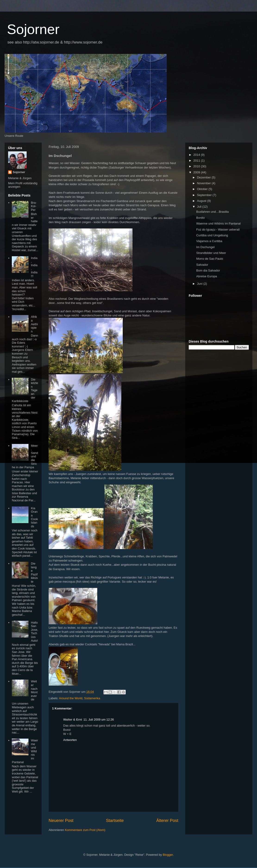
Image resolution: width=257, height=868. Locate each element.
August (202, 201)
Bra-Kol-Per (34, 206)
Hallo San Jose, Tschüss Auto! (34, 632)
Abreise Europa (207, 276)
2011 (197, 161)
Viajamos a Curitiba (209, 241)
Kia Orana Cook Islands (34, 517)
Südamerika (92, 698)
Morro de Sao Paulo (210, 259)
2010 (197, 166)
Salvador (202, 265)
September (205, 195)
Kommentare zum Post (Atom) (85, 830)
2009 (197, 172)
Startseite (115, 821)
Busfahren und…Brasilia (212, 212)
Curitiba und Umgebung (212, 235)
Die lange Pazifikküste (34, 573)
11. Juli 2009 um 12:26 (99, 720)
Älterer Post (167, 821)
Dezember (204, 177)
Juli (200, 207)
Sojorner (33, 29)
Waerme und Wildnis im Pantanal (218, 223)
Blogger (168, 855)
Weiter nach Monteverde (34, 690)
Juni (200, 284)
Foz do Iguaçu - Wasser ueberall (218, 229)
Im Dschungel (205, 247)
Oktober (203, 189)
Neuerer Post (61, 821)
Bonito (200, 218)
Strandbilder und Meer (211, 253)
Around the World (71, 698)
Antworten (70, 740)
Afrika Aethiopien (34, 324)
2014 (197, 155)
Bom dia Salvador (208, 270)
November (204, 183)
